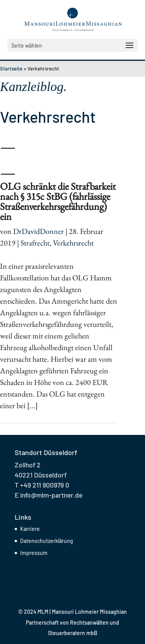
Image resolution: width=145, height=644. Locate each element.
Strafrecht (35, 243)
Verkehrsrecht (73, 243)
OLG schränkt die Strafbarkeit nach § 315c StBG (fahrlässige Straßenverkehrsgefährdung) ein (58, 201)
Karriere (30, 529)
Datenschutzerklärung (47, 541)
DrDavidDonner (38, 231)
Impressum (34, 553)
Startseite (11, 69)
